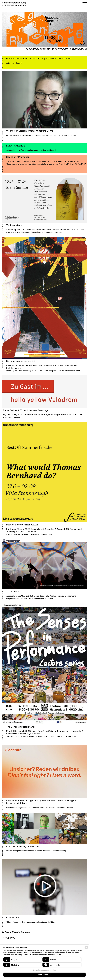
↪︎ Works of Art (78, 49)
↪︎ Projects (62, 49)
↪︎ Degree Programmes (40, 49)
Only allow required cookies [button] (44, 970)
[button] (23, 960)
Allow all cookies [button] (44, 975)
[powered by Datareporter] (86, 949)
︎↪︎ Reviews (8, 938)
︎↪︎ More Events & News (16, 933)
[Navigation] (85, 4)
